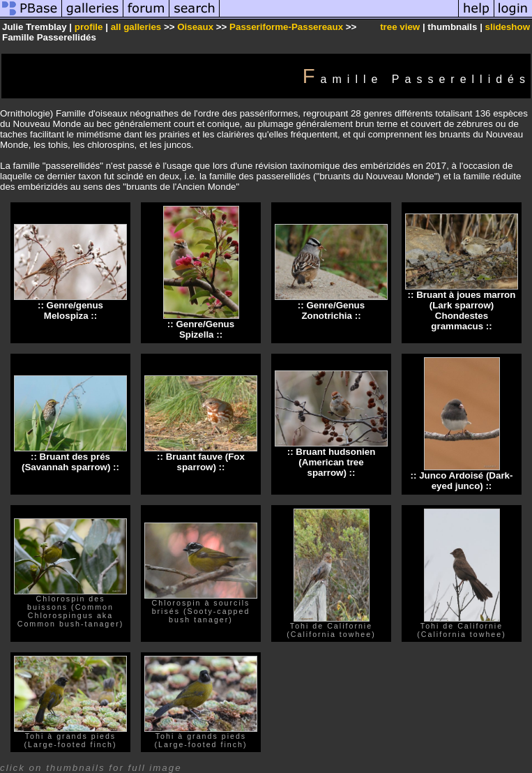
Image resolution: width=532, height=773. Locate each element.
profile (89, 27)
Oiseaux (195, 27)
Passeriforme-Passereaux (286, 27)
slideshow (508, 27)
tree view (400, 27)
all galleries (136, 27)
